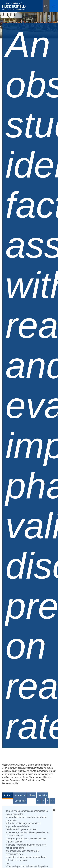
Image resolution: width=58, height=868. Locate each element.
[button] (46, 6)
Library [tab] (32, 795)
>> (53, 801)
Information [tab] (20, 795)
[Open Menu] (54, 6)
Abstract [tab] (8, 795)
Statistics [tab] (43, 795)
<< (38, 801)
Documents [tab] (20, 801)
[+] (54, 810)
